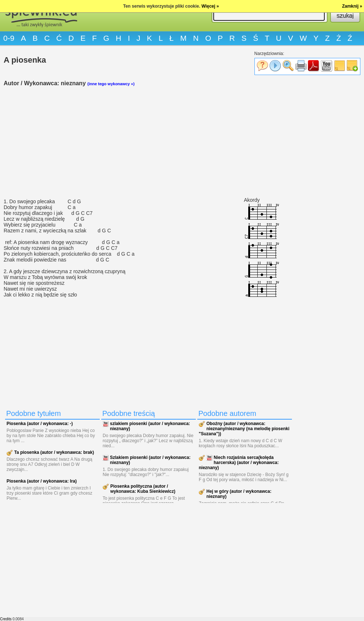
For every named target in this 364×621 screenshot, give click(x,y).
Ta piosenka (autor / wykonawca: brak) (54, 452)
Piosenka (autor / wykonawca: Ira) (42, 481)
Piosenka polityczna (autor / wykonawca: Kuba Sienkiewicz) (143, 489)
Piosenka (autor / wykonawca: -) (40, 424)
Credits (6, 619)
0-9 (9, 38)
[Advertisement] (149, 142)
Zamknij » (352, 6)
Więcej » (210, 6)
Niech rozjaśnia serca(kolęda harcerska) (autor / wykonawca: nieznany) (239, 463)
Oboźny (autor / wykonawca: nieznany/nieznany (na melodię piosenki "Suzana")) (244, 429)
